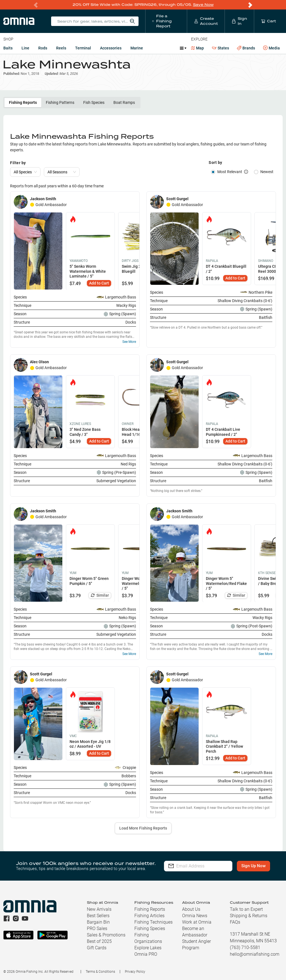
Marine (137, 48)
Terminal (83, 48)
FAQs (235, 922)
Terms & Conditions (100, 972)
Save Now (203, 5)
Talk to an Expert (246, 909)
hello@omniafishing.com (255, 954)
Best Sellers (98, 916)
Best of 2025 (99, 941)
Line (25, 48)
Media (271, 48)
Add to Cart (99, 283)
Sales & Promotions (106, 935)
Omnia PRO (146, 954)
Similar (100, 595)
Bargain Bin (98, 922)
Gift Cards (97, 948)
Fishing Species (150, 928)
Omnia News (195, 916)
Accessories (111, 48)
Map (198, 48)
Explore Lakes (148, 948)
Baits (8, 48)
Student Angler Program (196, 945)
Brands (246, 48)
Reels (61, 48)
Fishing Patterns (60, 102)
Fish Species (94, 102)
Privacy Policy (135, 972)
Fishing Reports (23, 102)
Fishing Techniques (153, 922)
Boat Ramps (124, 102)
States (221, 48)
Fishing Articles (149, 916)
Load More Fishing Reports (143, 828)
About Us (191, 909)
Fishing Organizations (148, 938)
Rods (43, 48)
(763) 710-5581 (245, 947)
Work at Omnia (197, 922)
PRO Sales (97, 928)
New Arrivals (99, 909)
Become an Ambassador (195, 932)
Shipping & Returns (249, 916)
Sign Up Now (253, 866)
